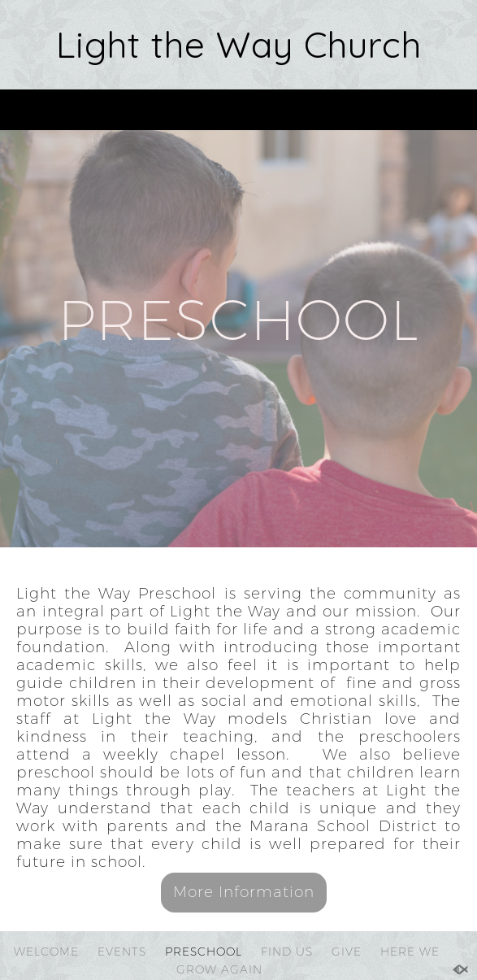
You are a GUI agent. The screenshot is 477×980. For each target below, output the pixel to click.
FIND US (287, 952)
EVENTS (122, 952)
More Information (244, 892)
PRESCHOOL (204, 952)
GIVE (347, 952)
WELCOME (46, 952)
